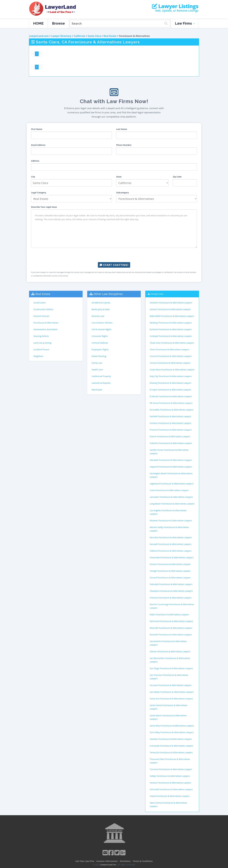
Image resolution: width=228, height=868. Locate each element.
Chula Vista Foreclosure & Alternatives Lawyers (172, 343)
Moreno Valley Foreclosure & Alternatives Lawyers (169, 529)
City (33, 177)
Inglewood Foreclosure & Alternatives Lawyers (172, 484)
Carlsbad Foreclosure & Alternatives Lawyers (171, 336)
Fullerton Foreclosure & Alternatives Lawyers (171, 443)
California (79, 36)
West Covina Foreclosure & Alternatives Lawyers (168, 805)
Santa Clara (94, 36)
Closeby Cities (157, 294)
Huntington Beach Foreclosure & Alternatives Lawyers (171, 475)
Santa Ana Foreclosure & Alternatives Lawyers (171, 699)
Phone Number (124, 145)
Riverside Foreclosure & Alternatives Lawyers (171, 628)
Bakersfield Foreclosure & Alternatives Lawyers (172, 316)
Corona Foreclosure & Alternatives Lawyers (170, 363)
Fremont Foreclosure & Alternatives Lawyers (171, 430)
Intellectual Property (101, 376)
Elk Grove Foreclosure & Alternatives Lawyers (171, 403)
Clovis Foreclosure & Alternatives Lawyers (169, 349)
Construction (40, 303)
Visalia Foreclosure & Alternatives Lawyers (170, 796)
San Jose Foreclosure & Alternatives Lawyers (171, 685)
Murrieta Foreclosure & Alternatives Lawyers (171, 537)
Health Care (97, 370)
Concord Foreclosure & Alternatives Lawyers (171, 356)
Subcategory (123, 193)
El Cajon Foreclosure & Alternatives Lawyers (170, 390)
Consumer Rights (100, 336)
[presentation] (114, 255)
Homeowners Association (45, 329)
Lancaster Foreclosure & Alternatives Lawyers (171, 497)
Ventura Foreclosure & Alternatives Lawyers (170, 783)
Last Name (122, 129)
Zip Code (177, 177)
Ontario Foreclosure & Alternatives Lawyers (170, 564)
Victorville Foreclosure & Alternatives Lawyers (171, 789)
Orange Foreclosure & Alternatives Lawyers (170, 571)
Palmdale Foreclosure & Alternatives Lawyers (171, 584)
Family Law (97, 363)
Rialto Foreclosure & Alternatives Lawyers (169, 615)
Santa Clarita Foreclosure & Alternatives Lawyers (169, 707)
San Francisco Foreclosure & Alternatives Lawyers (169, 677)
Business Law (98, 316)
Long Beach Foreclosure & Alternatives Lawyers (172, 504)
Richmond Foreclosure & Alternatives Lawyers (171, 621)
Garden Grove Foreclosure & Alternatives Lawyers (169, 452)
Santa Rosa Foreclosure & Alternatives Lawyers (172, 726)
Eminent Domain (41, 316)
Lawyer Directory (61, 36)
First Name (37, 129)
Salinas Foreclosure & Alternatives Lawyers (170, 651)
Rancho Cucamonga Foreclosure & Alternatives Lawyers (172, 606)
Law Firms (185, 23)
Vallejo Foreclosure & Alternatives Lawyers (170, 776)
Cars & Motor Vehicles (102, 323)
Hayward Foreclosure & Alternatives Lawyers (171, 467)
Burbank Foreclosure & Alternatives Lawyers (171, 329)
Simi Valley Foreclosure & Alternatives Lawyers (172, 732)
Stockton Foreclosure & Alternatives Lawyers (171, 739)
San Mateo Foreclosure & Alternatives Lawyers (172, 692)
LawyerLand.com (39, 36)
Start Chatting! (114, 265)
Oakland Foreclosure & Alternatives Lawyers (171, 551)
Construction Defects (43, 309)
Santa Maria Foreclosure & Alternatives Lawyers (168, 717)
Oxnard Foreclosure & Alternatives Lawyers (170, 578)
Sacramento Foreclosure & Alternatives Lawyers (168, 643)
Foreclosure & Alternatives (46, 323)
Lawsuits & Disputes (101, 383)
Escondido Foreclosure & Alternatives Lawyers (172, 410)
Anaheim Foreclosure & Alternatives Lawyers (171, 303)
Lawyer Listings (175, 6)
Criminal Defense (100, 343)
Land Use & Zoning (42, 343)
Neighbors (38, 356)
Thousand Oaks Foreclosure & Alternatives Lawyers (170, 761)
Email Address (38, 145)
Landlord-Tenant (41, 349)
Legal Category (39, 193)
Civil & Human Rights (101, 329)
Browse (58, 23)
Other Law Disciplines (108, 294)
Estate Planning (99, 356)
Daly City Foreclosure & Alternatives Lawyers (171, 376)
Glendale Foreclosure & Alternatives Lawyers (171, 460)
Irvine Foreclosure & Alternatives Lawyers (169, 490)
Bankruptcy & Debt (101, 309)
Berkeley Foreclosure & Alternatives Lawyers (171, 323)
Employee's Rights (100, 349)
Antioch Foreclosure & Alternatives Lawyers (170, 309)
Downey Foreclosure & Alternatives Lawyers (170, 383)
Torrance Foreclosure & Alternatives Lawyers (171, 769)
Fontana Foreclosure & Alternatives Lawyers (170, 423)
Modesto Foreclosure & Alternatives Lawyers (171, 521)
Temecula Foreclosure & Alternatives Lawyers (171, 752)
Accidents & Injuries (101, 303)
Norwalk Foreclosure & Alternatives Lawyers (171, 544)
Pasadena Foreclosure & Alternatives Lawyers (171, 591)
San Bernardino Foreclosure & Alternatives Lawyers (170, 660)
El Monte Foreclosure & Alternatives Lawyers (171, 396)
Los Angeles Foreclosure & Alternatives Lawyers (168, 512)
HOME (38, 23)
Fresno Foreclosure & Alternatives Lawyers (170, 436)
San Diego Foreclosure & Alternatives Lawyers (171, 668)
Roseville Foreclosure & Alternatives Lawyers (171, 635)
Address (35, 161)
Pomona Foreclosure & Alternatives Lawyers (171, 598)
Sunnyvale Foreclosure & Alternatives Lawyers (172, 746)
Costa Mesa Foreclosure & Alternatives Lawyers (172, 370)
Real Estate (110, 36)
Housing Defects (41, 336)
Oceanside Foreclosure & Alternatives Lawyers (172, 558)
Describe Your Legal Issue (44, 207)
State (119, 177)
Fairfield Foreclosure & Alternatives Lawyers (170, 416)
